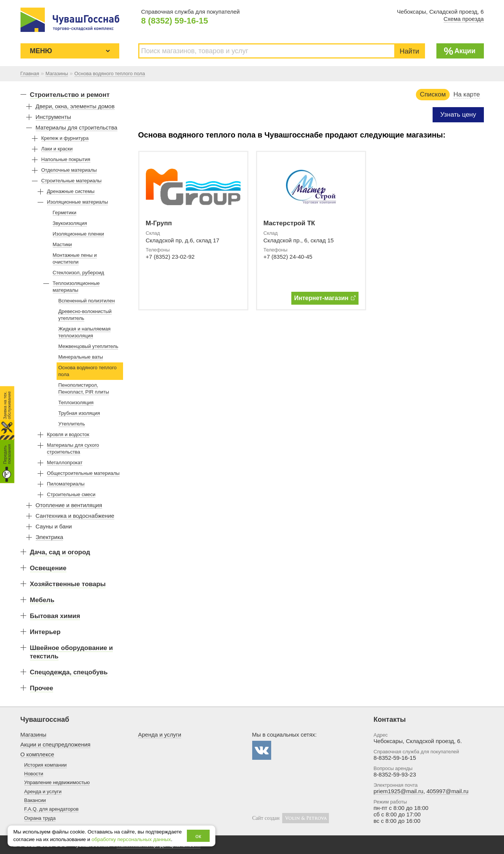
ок (198, 836)
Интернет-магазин (325, 298)
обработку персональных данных (131, 839)
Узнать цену (458, 115)
